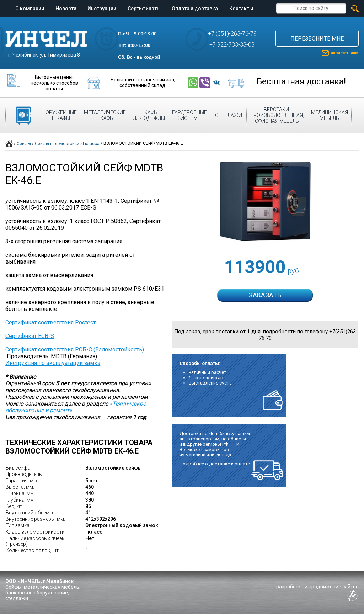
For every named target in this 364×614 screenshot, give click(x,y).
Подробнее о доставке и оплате (215, 464)
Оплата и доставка (195, 9)
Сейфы (24, 144)
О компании (30, 9)
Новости (66, 9)
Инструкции (102, 9)
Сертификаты (144, 9)
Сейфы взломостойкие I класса (67, 144)
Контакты (241, 9)
